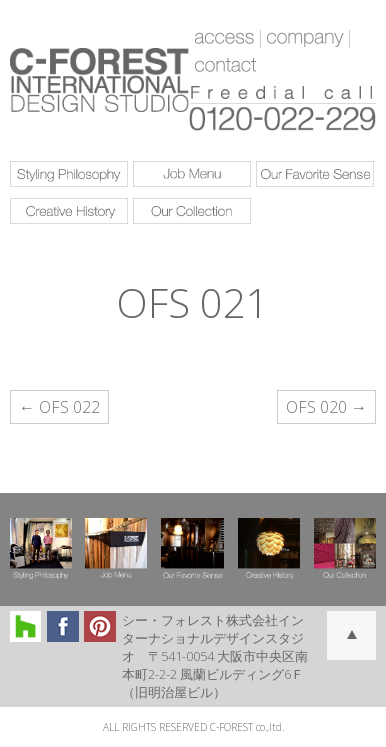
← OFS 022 (59, 407)
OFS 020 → (326, 407)
